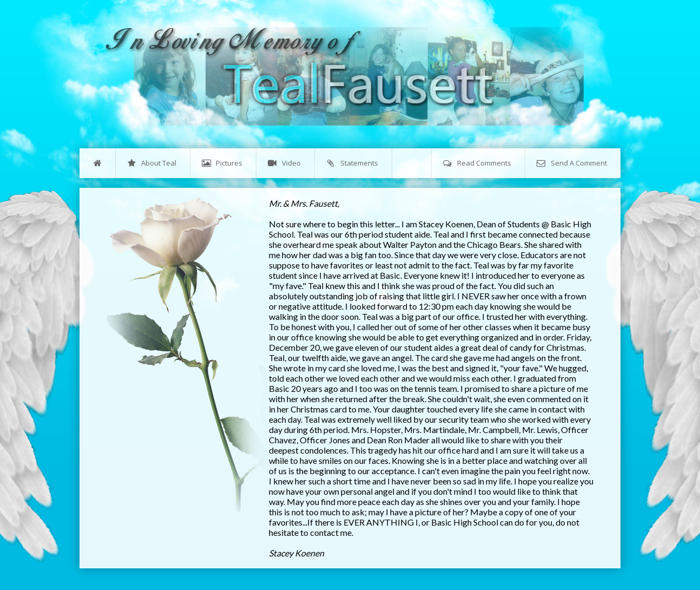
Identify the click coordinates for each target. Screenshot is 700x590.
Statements (352, 163)
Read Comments (477, 163)
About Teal (152, 163)
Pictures (222, 163)
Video (284, 163)
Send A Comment (572, 163)
